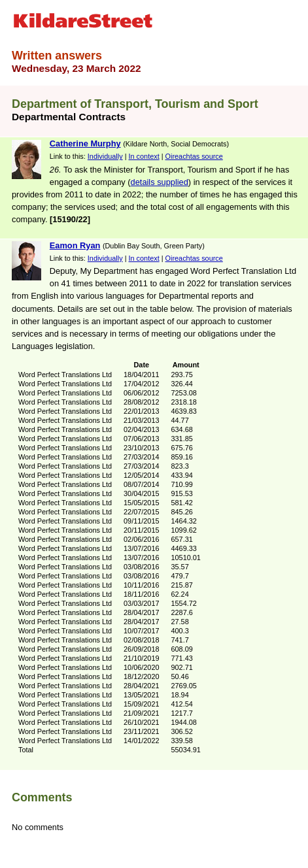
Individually (105, 156)
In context (144, 156)
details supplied (160, 182)
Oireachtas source (194, 156)
